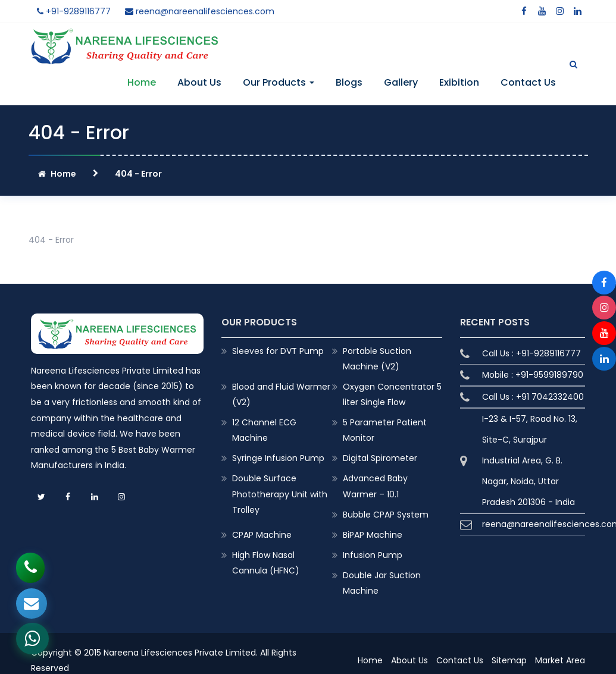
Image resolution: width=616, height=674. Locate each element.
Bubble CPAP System (386, 515)
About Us (199, 82)
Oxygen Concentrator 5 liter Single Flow (392, 394)
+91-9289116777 (74, 11)
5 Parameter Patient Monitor (385, 430)
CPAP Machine (262, 535)
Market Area (560, 660)
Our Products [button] (279, 82)
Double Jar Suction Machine (382, 583)
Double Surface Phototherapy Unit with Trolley (280, 494)
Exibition (459, 82)
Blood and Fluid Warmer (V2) (281, 394)
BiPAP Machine (373, 535)
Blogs (349, 82)
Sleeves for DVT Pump (278, 351)
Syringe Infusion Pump (278, 458)
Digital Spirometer (380, 458)
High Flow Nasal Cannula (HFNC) (266, 563)
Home (142, 82)
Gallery (401, 82)
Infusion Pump (373, 555)
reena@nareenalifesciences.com (200, 11)
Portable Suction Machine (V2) (377, 359)
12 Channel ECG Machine (264, 430)
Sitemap (509, 660)
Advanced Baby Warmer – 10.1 (375, 486)
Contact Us (528, 82)
